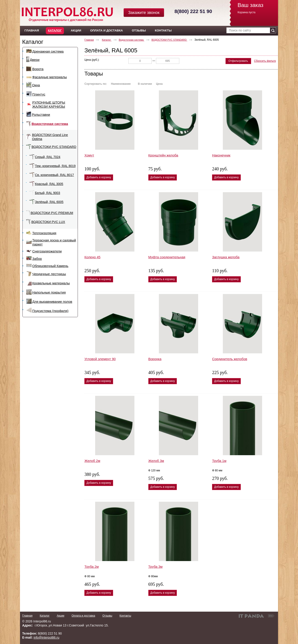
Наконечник (221, 155)
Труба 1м (219, 461)
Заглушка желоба (226, 257)
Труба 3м (156, 567)
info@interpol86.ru (47, 637)
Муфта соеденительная (167, 257)
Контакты (125, 616)
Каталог (55, 30)
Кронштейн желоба (163, 155)
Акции (61, 616)
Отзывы (107, 616)
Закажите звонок (144, 13)
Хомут (89, 155)
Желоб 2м (92, 461)
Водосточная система (131, 40)
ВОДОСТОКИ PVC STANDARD (169, 40)
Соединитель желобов (230, 359)
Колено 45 (92, 257)
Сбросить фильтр (265, 61)
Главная (89, 40)
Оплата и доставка (83, 616)
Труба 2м (92, 567)
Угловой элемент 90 (100, 359)
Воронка (155, 359)
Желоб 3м (156, 461)
